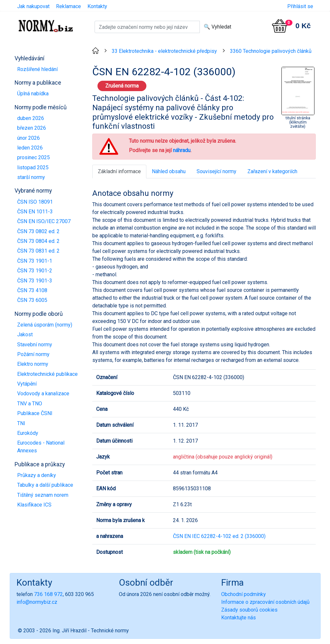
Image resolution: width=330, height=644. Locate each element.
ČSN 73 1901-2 (35, 271)
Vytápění (27, 384)
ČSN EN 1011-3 (35, 212)
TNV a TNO (30, 404)
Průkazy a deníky (37, 475)
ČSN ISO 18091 (35, 202)
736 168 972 (48, 594)
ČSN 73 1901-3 (35, 281)
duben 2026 (31, 118)
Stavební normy (35, 345)
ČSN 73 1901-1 (35, 261)
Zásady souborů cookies (249, 610)
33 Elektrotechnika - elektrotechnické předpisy (164, 51)
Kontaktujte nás (239, 618)
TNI (21, 423)
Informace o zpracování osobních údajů (265, 602)
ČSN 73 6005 (32, 300)
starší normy (31, 177)
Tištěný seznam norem (43, 495)
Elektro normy (33, 364)
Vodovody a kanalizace (43, 394)
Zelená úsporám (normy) (45, 325)
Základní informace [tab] (119, 171)
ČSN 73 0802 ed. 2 (38, 231)
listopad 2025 (33, 167)
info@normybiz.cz (37, 602)
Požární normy (33, 354)
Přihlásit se (300, 6)
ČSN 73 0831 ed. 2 (38, 251)
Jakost (25, 334)
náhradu (182, 150)
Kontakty (97, 6)
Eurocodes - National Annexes (41, 447)
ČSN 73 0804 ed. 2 (38, 241)
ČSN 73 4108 (32, 290)
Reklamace (68, 6)
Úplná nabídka (33, 94)
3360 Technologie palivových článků (271, 51)
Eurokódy (28, 433)
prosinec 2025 (34, 157)
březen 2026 (32, 128)
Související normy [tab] (216, 171)
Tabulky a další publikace (45, 485)
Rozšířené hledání (37, 69)
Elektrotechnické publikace (47, 374)
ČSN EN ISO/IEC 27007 (44, 221)
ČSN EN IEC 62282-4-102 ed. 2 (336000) (219, 536)
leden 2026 (30, 148)
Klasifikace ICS (34, 505)
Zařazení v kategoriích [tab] (272, 171)
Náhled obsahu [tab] (169, 171)
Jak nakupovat (33, 6)
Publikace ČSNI (35, 413)
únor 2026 (28, 138)
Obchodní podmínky (244, 594)
